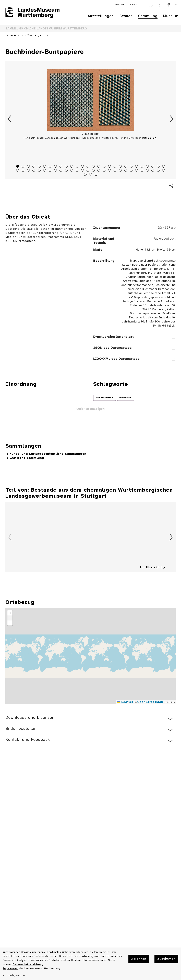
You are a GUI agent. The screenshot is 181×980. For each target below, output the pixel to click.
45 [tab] (105, 171)
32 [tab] (34, 171)
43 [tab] (94, 171)
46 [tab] (110, 171)
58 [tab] (91, 175)
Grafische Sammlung (27, 458)
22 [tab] (132, 167)
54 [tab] (153, 171)
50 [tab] (132, 171)
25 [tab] (148, 167)
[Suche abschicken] (151, 5)
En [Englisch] (177, 5)
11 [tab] (72, 167)
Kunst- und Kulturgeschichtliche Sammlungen (48, 454)
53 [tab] (148, 171)
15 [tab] (94, 167)
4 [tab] (34, 167)
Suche (134, 5)
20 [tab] (121, 167)
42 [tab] (88, 171)
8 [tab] (56, 167)
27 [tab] (159, 167)
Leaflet (125, 702)
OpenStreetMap (150, 702)
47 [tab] (115, 171)
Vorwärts (172, 119)
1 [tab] (18, 167)
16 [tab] (99, 167)
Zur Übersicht (151, 568)
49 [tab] (126, 171)
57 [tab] (86, 175)
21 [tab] (126, 167)
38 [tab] (67, 171)
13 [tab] (83, 167)
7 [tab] (51, 167)
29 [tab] (18, 171)
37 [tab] (61, 171)
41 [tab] (83, 171)
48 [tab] (121, 171)
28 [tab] (164, 167)
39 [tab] (72, 171)
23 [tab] (137, 167)
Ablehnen (139, 959)
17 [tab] (105, 167)
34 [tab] (45, 171)
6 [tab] (45, 167)
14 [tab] (88, 167)
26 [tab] (153, 167)
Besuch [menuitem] (126, 16)
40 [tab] (78, 171)
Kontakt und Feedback (28, 740)
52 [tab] (142, 171)
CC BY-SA (150, 138)
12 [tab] (78, 167)
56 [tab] (164, 171)
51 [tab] (137, 171)
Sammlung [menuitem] (148, 16)
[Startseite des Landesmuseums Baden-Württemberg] (32, 15)
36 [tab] (56, 171)
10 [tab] (67, 167)
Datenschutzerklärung (28, 964)
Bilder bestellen (21, 729)
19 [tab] (115, 167)
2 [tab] (23, 167)
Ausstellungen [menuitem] (101, 16)
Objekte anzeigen (90, 409)
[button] (10, 613)
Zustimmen (166, 959)
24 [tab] (142, 167)
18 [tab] (110, 167)
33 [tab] (40, 171)
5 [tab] (40, 167)
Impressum (10, 968)
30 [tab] (23, 171)
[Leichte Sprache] (160, 5)
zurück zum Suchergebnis (29, 36)
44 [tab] (99, 171)
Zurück (9, 119)
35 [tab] (51, 171)
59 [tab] (96, 175)
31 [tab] (29, 171)
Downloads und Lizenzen (30, 718)
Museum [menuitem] (171, 16)
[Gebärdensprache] (168, 5)
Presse (120, 5)
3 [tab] (29, 167)
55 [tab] (159, 171)
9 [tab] (61, 167)
